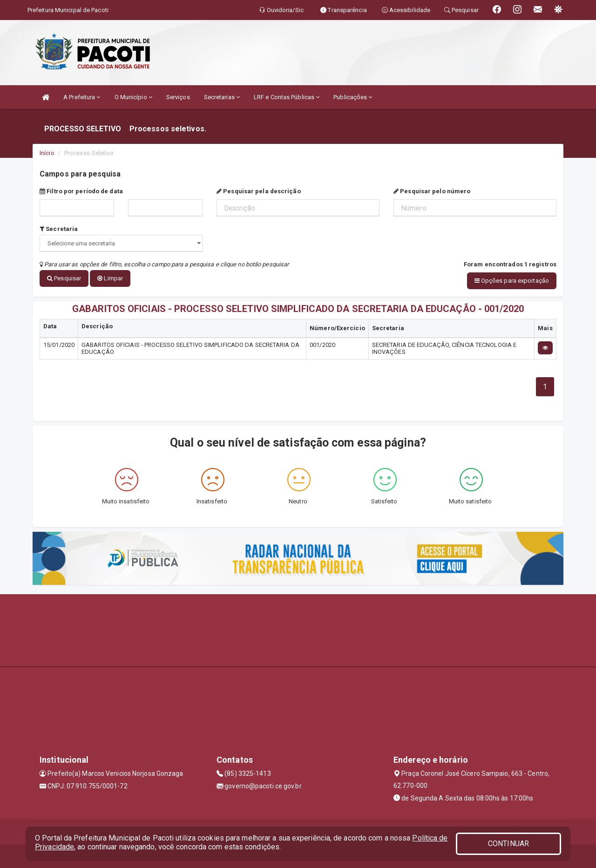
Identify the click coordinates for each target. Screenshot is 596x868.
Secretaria (59, 229)
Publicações (353, 97)
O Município (133, 97)
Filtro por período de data (81, 191)
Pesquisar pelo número (432, 191)
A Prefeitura (82, 97)
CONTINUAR (508, 844)
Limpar (110, 278)
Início (47, 153)
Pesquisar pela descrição (259, 191)
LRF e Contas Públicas (287, 97)
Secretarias (222, 97)
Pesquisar (64, 278)
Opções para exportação (512, 281)
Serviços (178, 97)
